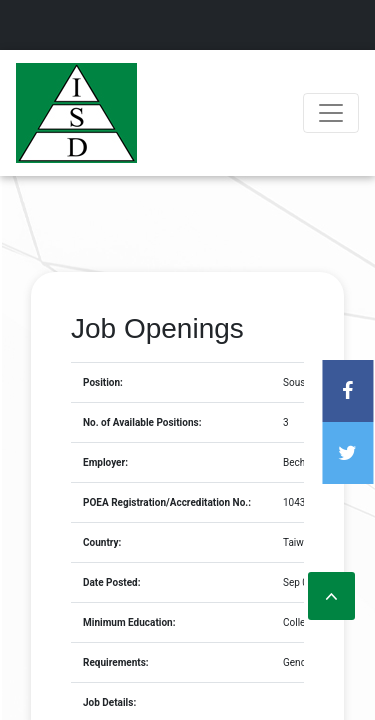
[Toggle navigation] (331, 113)
